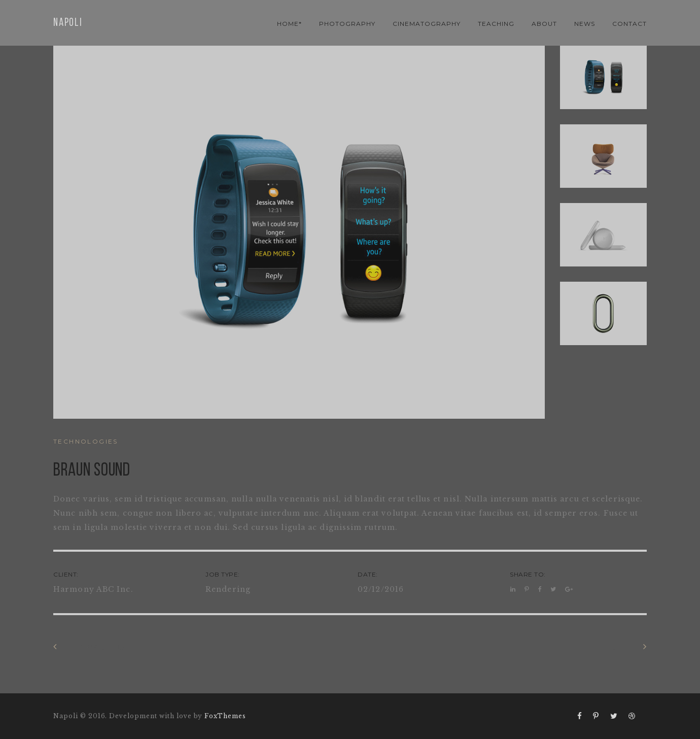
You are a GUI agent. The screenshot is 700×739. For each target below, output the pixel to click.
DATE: (368, 574)
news (585, 24)
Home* (289, 24)
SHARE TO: (528, 574)
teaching (496, 24)
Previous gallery (89, 646)
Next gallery (618, 646)
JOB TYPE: (223, 574)
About (544, 24)
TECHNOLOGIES (86, 441)
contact (629, 24)
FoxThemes (225, 716)
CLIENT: (66, 574)
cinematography (426, 24)
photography (347, 24)
